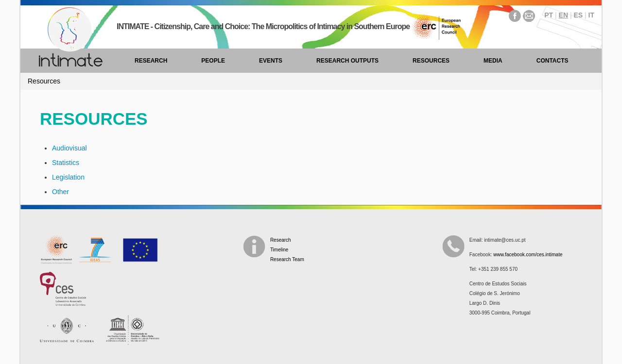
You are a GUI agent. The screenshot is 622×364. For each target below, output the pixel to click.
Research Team (287, 259)
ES (578, 15)
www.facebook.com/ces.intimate (528, 255)
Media (493, 61)
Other (60, 192)
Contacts (553, 61)
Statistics (66, 163)
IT (591, 15)
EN (563, 15)
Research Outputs (347, 61)
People (213, 61)
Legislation (68, 177)
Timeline (279, 250)
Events (271, 61)
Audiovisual (69, 148)
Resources (431, 61)
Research (151, 61)
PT (549, 15)
